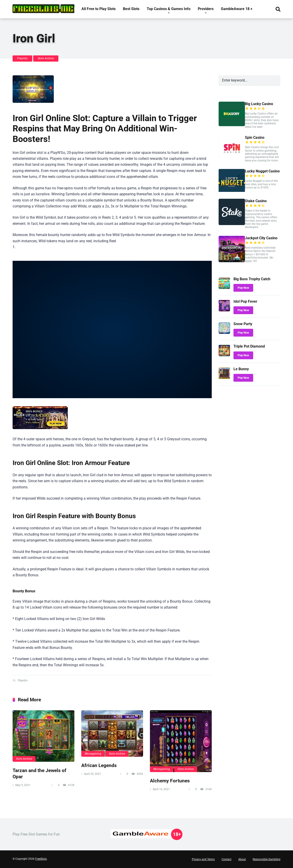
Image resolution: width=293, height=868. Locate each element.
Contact (227, 859)
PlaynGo (22, 58)
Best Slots (131, 9)
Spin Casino (255, 137)
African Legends (99, 765)
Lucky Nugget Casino (262, 171)
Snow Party (243, 324)
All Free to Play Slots (99, 9)
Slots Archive (46, 58)
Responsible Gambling (267, 859)
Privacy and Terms (203, 859)
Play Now (243, 288)
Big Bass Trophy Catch (252, 279)
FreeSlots (41, 859)
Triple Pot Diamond (249, 346)
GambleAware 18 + (237, 9)
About (242, 859)
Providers (206, 9)
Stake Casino (256, 201)
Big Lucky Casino (259, 104)
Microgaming (93, 754)
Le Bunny (241, 369)
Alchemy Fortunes (170, 781)
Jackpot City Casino (261, 238)
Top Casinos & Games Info (169, 9)
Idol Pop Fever (245, 301)
